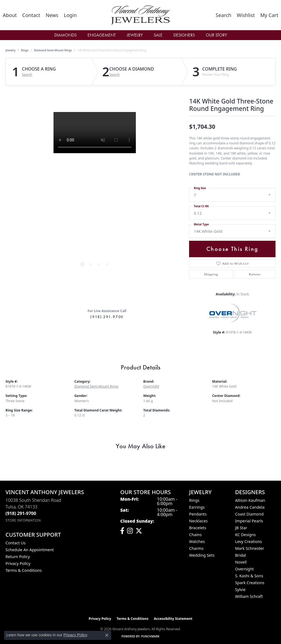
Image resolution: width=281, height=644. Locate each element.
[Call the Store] (21, 513)
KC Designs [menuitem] (245, 535)
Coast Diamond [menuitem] (249, 514)
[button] (70, 15)
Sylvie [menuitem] (240, 590)
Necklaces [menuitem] (198, 521)
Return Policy (18, 557)
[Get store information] (23, 520)
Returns (255, 274)
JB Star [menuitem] (241, 528)
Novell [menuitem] (241, 562)
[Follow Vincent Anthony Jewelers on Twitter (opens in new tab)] (139, 531)
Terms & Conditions (24, 570)
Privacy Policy (18, 563)
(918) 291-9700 (107, 317)
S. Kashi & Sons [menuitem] (249, 576)
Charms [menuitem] (196, 548)
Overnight (151, 386)
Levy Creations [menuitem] (249, 541)
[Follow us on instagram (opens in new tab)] (130, 531)
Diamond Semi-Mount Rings (53, 50)
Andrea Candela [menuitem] (250, 507)
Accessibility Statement (173, 619)
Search (27, 75)
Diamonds (65, 35)
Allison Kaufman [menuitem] (250, 500)
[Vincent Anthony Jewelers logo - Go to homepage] (140, 15)
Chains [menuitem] (195, 535)
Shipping (211, 274)
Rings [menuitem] (194, 500)
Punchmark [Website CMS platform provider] (151, 636)
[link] (10, 15)
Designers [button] (184, 35)
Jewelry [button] (135, 35)
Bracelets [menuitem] (198, 528)
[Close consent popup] (107, 635)
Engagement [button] (102, 35)
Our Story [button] (216, 35)
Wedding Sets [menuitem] (202, 555)
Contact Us (16, 543)
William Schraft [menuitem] (249, 596)
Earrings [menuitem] (197, 507)
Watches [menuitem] (197, 541)
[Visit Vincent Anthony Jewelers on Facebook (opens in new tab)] (122, 531)
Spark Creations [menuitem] (250, 583)
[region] (95, 194)
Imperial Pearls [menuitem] (249, 521)
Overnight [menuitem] (245, 569)
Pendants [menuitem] (198, 514)
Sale (158, 35)
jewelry (11, 50)
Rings (25, 50)
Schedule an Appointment (30, 550)
